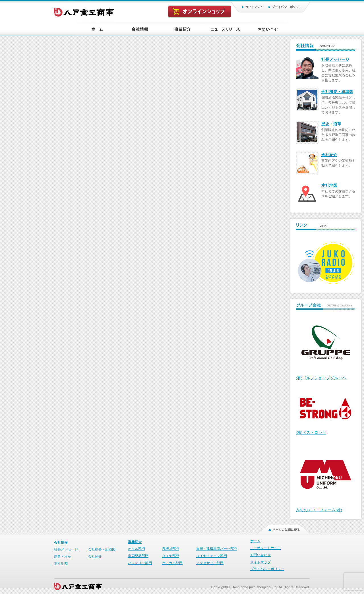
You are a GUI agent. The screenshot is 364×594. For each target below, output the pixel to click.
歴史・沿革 (331, 124)
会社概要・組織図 (337, 92)
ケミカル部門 (172, 563)
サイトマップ (246, 7)
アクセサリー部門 (210, 563)
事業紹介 (135, 542)
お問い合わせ (260, 555)
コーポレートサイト (266, 548)
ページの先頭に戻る (280, 528)
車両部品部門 (138, 556)
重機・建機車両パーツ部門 (217, 549)
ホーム (255, 541)
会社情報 (61, 543)
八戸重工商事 (84, 11)
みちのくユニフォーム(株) (319, 510)
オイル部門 (136, 549)
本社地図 (329, 186)
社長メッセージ (335, 60)
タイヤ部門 (171, 556)
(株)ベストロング (311, 433)
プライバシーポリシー (287, 7)
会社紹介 (329, 155)
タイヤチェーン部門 (212, 556)
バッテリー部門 (140, 563)
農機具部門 (171, 549)
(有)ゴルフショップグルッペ (321, 378)
